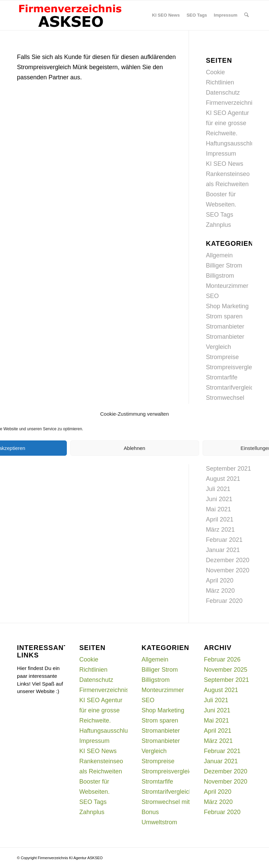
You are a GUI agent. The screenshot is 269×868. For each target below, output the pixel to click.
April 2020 (220, 580)
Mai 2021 (218, 509)
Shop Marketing (227, 306)
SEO (212, 296)
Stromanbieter (225, 327)
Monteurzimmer (227, 286)
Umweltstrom (159, 822)
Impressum (221, 154)
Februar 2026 (222, 659)
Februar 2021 (224, 540)
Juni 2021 (219, 499)
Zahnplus (218, 225)
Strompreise (222, 357)
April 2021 (220, 519)
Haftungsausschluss (233, 143)
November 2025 (226, 670)
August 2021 (223, 479)
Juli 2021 (218, 489)
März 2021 (220, 530)
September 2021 (228, 469)
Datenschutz (223, 93)
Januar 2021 (223, 550)
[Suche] (246, 15)
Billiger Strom (224, 265)
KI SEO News (225, 164)
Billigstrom (220, 276)
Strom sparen (224, 316)
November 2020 (228, 570)
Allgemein (219, 255)
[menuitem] (166, 15)
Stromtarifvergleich (231, 388)
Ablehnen (134, 448)
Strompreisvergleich (233, 367)
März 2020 (220, 591)
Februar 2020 (224, 601)
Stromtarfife (222, 377)
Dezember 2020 (228, 560)
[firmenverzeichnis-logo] (70, 15)
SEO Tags (220, 215)
